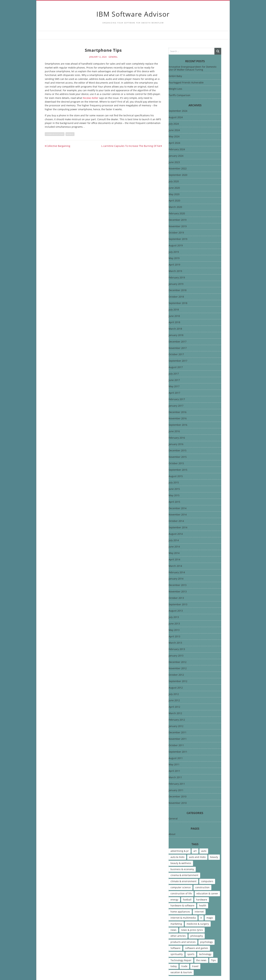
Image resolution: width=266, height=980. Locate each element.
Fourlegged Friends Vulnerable (186, 82)
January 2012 (176, 726)
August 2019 (176, 246)
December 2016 (178, 412)
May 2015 (174, 496)
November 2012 (178, 668)
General (113, 57)
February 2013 (177, 649)
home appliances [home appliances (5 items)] (180, 912)
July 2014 (174, 540)
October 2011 (176, 745)
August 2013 (176, 611)
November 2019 (178, 226)
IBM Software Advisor (133, 14)
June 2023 (174, 162)
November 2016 (178, 419)
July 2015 (174, 483)
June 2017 (174, 380)
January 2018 (176, 335)
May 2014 (174, 553)
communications (55, 134)
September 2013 (178, 605)
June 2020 (174, 188)
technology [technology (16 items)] (205, 954)
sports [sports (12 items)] (191, 954)
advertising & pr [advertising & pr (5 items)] (180, 851)
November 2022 (178, 169)
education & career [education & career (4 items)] (207, 893)
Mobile (70, 134)
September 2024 (178, 111)
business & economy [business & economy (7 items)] (182, 869)
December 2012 (178, 662)
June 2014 (174, 547)
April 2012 (174, 707)
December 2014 (178, 508)
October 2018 (176, 297)
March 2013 (175, 643)
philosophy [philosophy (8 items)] (197, 936)
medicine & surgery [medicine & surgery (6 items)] (198, 924)
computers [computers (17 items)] (207, 881)
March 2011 (175, 777)
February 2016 (177, 438)
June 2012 (174, 700)
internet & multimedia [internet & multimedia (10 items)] (183, 918)
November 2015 (178, 457)
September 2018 (178, 303)
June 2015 (174, 489)
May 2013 (174, 630)
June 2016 (174, 431)
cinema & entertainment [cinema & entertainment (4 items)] (184, 875)
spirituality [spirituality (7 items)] (177, 954)
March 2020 (175, 207)
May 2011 (174, 765)
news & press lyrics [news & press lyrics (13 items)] (192, 930)
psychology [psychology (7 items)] (206, 942)
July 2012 (174, 694)
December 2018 (178, 290)
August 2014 (176, 534)
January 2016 (176, 444)
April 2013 (174, 637)
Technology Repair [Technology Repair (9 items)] (181, 960)
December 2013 (178, 585)
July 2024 (174, 124)
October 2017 (176, 354)
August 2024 (176, 117)
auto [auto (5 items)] (204, 851)
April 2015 (174, 502)
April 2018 (174, 322)
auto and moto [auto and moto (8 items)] (197, 857)
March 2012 (175, 713)
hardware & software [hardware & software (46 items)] (182, 905)
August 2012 (176, 688)
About (172, 834)
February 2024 (177, 149)
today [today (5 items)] (174, 966)
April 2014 (174, 560)
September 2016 (178, 425)
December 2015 (178, 451)
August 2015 (176, 476)
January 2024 (176, 156)
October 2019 (176, 233)
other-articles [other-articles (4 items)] (178, 936)
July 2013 (174, 617)
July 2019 (174, 252)
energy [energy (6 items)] (174, 900)
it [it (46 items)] (201, 918)
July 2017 (174, 374)
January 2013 (176, 656)
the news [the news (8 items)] (201, 960)
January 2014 (176, 579)
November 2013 (178, 592)
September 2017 (178, 361)
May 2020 (174, 194)
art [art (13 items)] (195, 851)
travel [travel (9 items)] (195, 966)
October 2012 (176, 675)
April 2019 (174, 265)
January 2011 (176, 790)
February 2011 (177, 784)
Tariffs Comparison (179, 95)
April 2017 (174, 393)
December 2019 (178, 220)
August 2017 (176, 367)
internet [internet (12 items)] (199, 912)
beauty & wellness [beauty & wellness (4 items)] (181, 863)
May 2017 (174, 386)
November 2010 (178, 803)
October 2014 (176, 521)
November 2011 (178, 739)
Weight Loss (175, 89)
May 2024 (174, 137)
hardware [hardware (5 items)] (202, 900)
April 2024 (174, 143)
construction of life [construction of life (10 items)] (181, 893)
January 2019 (176, 284)
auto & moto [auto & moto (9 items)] (177, 857)
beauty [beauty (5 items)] (214, 857)
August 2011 (176, 758)
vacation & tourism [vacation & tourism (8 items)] (181, 972)
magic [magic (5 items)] (210, 918)
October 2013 (176, 598)
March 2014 (175, 566)
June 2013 (174, 624)
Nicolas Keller (91, 98)
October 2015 (176, 463)
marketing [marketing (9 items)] (176, 924)
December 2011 (178, 733)
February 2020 (177, 214)
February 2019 (177, 278)
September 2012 (178, 681)
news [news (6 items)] (173, 930)
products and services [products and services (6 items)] (183, 942)
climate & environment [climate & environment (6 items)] (183, 881)
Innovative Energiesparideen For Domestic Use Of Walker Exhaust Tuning (193, 68)
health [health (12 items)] (203, 905)
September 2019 (178, 239)
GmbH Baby (175, 76)
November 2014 (178, 515)
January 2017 (176, 406)
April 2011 (174, 771)
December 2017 (178, 342)
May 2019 (174, 258)
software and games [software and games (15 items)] (197, 948)
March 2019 (175, 271)
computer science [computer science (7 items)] (181, 887)
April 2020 (174, 201)
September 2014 (178, 528)
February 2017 (177, 399)
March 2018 (175, 329)
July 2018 (174, 310)
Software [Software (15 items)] (175, 948)
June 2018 (174, 316)
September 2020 (178, 175)
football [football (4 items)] (187, 900)
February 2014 (177, 572)
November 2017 (178, 348)
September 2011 (178, 752)
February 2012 (177, 720)
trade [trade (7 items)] (184, 966)
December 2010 (178, 797)
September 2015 (178, 470)
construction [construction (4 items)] (202, 887)
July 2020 (174, 182)
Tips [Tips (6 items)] (213, 960)
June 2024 (174, 130)
